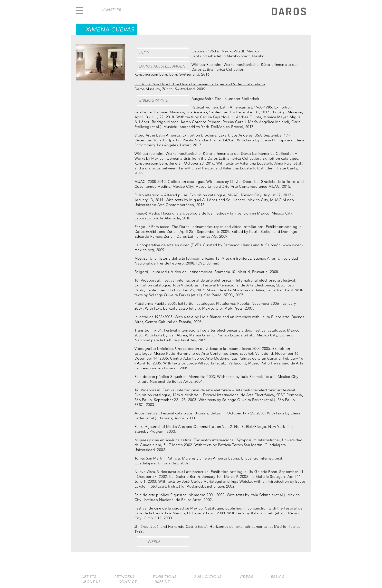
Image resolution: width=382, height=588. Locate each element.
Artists (89, 577)
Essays (278, 577)
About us (91, 582)
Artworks (124, 577)
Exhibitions (164, 577)
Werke (154, 542)
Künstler (112, 10)
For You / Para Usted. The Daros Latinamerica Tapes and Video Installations (200, 84)
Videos (246, 577)
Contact (128, 582)
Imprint (162, 582)
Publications (208, 577)
